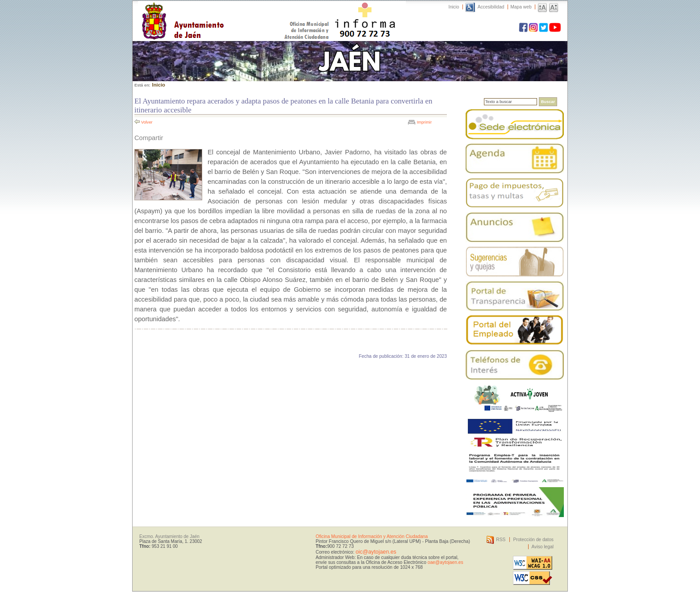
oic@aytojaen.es (376, 552)
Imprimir (424, 122)
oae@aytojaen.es (446, 562)
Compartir (149, 138)
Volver (147, 122)
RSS (501, 540)
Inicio (454, 7)
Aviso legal (543, 547)
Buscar (548, 102)
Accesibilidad (491, 7)
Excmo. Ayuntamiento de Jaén (169, 536)
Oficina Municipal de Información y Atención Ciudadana (372, 536)
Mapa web (521, 7)
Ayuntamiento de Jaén (222, 12)
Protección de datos (533, 540)
